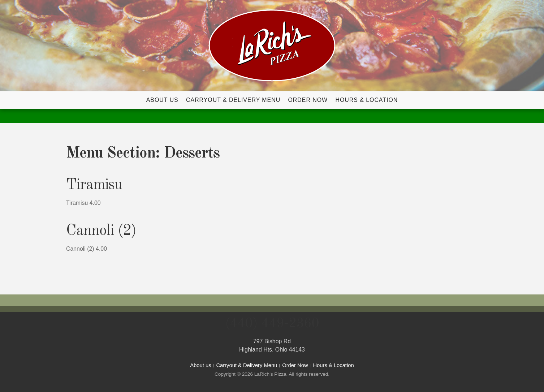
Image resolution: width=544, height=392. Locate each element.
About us (162, 100)
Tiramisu (94, 185)
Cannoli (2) (101, 231)
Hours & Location (366, 100)
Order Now (308, 100)
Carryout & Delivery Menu (233, 100)
